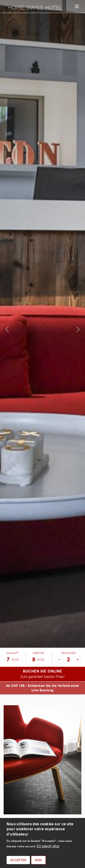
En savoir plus (48, 846)
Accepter (18, 860)
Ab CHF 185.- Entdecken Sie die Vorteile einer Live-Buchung (43, 688)
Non (38, 860)
